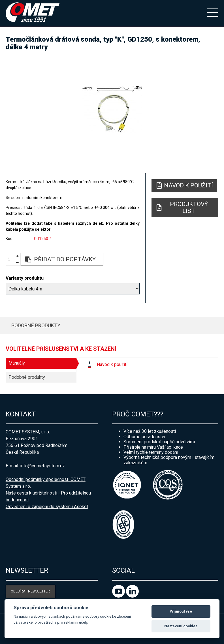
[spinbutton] (11, 259)
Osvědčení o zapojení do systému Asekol (47, 507)
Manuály (17, 363)
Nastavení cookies (181, 626)
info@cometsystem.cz (42, 466)
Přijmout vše (181, 611)
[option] (112, 110)
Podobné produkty (36, 325)
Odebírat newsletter (30, 591)
